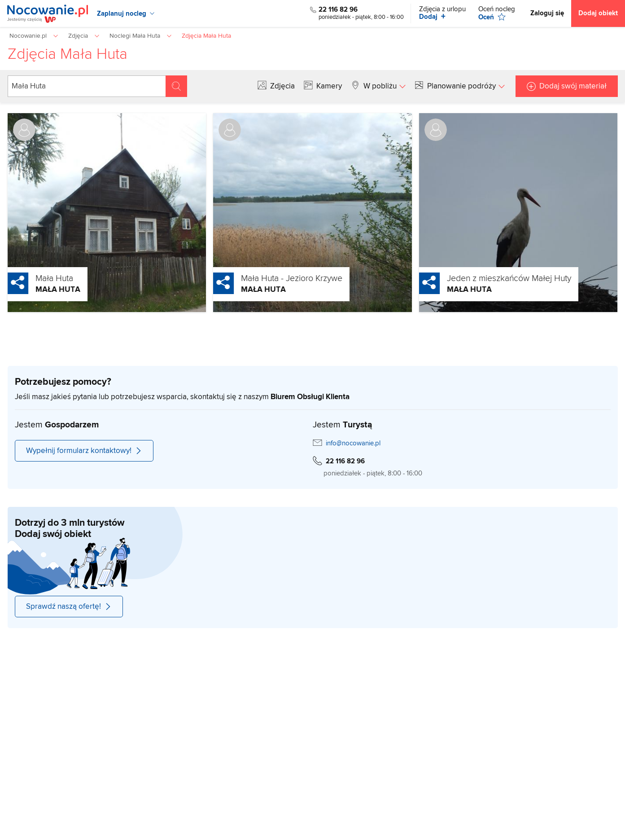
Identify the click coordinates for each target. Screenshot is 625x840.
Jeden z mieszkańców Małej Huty (488, 278)
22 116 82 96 (338, 10)
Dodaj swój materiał (573, 86)
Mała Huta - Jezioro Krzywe (271, 278)
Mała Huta (34, 278)
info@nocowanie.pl (353, 443)
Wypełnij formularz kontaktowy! (84, 451)
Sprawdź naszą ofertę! (69, 607)
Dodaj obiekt (598, 13)
